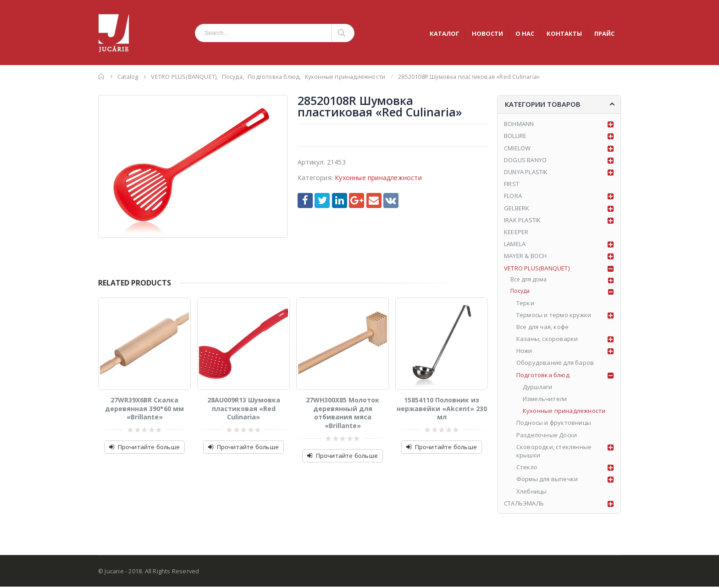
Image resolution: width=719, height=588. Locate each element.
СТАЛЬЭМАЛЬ (524, 504)
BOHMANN (519, 124)
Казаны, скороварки (548, 340)
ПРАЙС (604, 33)
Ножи (525, 352)
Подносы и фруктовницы (554, 424)
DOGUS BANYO (525, 160)
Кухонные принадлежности (378, 178)
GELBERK (517, 208)
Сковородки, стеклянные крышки (554, 452)
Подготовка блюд (543, 376)
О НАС (525, 33)
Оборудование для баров (556, 364)
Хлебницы (532, 492)
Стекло (527, 468)
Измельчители (545, 400)
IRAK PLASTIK (522, 220)
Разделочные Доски (547, 436)
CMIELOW (517, 148)
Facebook (305, 201)
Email (374, 201)
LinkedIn (340, 201)
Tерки (526, 304)
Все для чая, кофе (543, 328)
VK (391, 201)
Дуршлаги (538, 388)
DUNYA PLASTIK (526, 172)
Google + (357, 201)
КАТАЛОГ (445, 33)
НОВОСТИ (487, 33)
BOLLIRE (515, 136)
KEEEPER (516, 232)
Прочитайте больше (149, 447)
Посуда (521, 292)
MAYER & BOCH (525, 256)
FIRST (512, 184)
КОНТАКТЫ (564, 33)
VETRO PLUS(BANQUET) (537, 268)
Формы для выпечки (548, 480)
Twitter (322, 201)
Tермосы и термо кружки (554, 316)
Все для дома (530, 280)
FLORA (513, 196)
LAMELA (515, 244)
